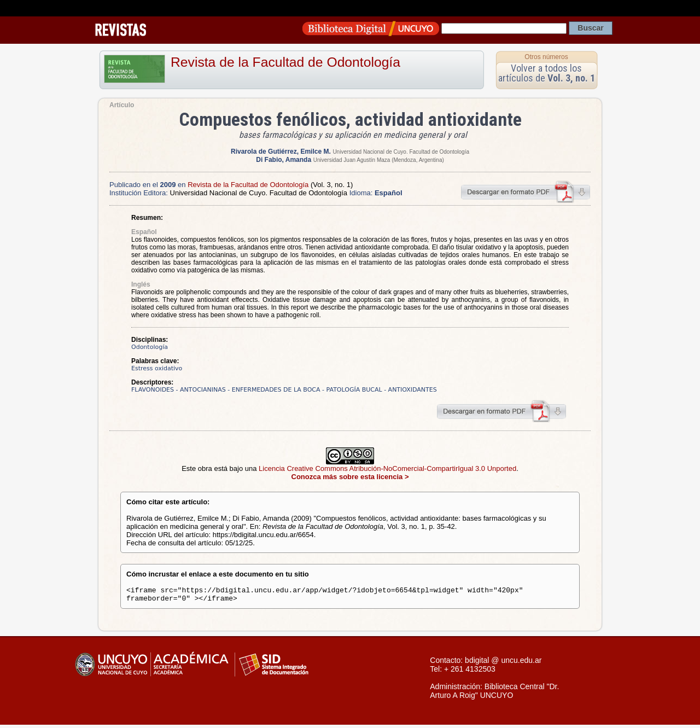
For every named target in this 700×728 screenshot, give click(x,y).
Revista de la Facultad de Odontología (285, 62)
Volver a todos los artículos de (547, 73)
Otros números (546, 57)
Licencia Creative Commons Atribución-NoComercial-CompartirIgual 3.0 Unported (387, 468)
